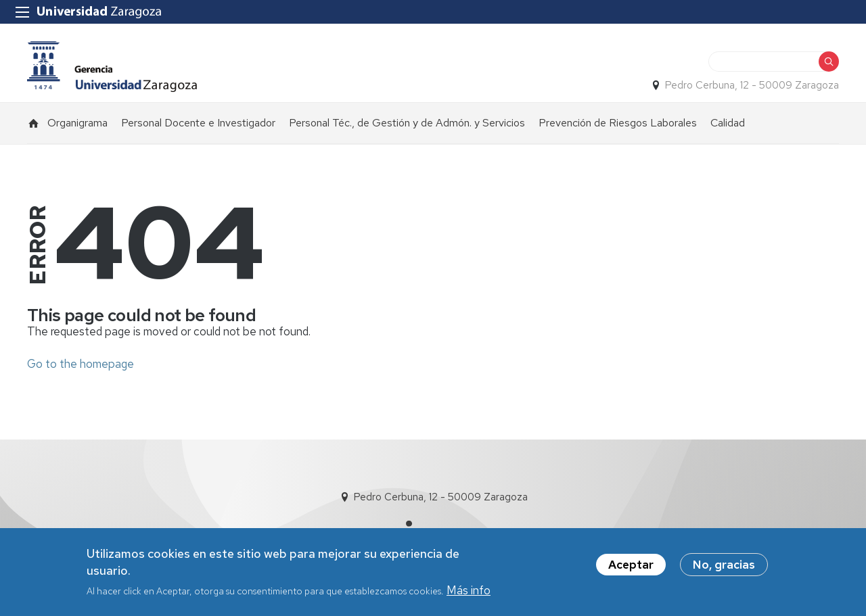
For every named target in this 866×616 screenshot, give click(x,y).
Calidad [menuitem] (728, 123)
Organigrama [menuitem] (77, 123)
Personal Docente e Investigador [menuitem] (198, 123)
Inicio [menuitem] (34, 123)
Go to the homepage (81, 364)
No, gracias (724, 565)
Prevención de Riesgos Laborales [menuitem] (618, 123)
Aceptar (631, 565)
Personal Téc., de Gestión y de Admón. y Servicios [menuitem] (407, 123)
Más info (469, 590)
